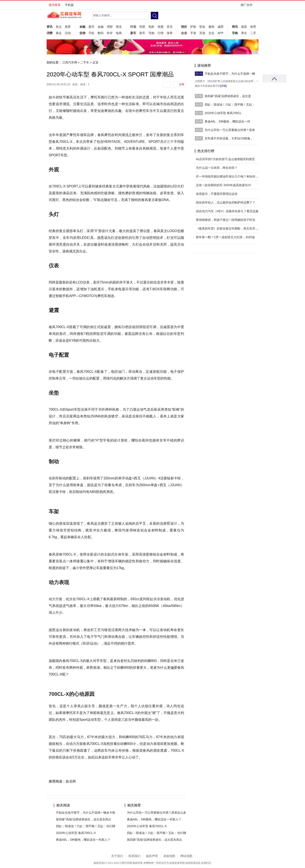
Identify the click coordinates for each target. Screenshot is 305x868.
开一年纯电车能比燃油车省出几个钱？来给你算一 (229, 176)
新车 (133, 33)
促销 (82, 33)
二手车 (85, 62)
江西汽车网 (70, 62)
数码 (101, 33)
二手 (253, 33)
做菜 (244, 27)
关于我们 (117, 856)
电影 (151, 27)
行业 (133, 27)
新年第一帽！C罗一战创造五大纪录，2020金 (225, 237)
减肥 (220, 27)
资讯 (50, 27)
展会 (59, 33)
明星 (142, 27)
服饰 (211, 27)
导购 (151, 33)
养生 (244, 33)
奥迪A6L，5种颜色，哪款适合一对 (227, 121)
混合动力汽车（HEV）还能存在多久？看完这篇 (227, 211)
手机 (91, 33)
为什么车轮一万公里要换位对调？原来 (230, 130)
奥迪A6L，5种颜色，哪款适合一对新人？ (83, 840)
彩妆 (202, 27)
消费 (50, 33)
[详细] (224, 86)
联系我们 (134, 856)
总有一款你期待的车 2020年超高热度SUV (223, 185)
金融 (82, 27)
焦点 (59, 27)
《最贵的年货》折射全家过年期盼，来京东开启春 (229, 228)
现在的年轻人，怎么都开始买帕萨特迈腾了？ (226, 202)
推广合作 (248, 6)
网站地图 (186, 856)
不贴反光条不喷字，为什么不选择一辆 (230, 74)
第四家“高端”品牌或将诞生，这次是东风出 (84, 819)
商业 (119, 27)
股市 (91, 27)
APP (220, 33)
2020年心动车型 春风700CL (223, 113)
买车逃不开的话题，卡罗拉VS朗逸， (229, 138)
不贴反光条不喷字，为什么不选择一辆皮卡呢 (86, 813)
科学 (110, 33)
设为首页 (55, 5)
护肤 (193, 27)
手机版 (69, 5)
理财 (110, 27)
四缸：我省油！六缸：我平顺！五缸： (230, 105)
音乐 (170, 27)
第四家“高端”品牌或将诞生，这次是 (228, 96)
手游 (193, 33)
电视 (161, 27)
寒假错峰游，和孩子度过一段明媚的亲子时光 (226, 220)
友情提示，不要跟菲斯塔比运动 (217, 194)
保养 (170, 33)
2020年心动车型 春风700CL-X (76, 833)
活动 (68, 33)
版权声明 (152, 856)
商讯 (235, 27)
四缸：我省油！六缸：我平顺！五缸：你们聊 (86, 826)
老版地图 (169, 856)
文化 (211, 33)
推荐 (68, 27)
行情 (161, 33)
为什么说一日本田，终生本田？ (217, 168)
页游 (202, 33)
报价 (184, 27)
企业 (184, 33)
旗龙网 (71, 781)
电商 (119, 33)
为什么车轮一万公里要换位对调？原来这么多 (157, 813)
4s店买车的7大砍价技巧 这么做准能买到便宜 (225, 159)
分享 (182, 84)
